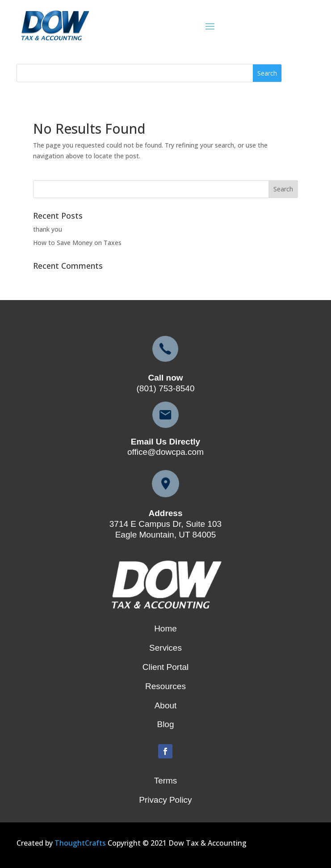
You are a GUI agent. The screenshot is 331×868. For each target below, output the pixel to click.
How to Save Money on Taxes (77, 243)
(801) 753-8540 (166, 388)
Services (165, 648)
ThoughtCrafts (80, 843)
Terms (166, 781)
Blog (165, 724)
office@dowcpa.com (165, 452)
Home (165, 629)
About (166, 705)
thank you (48, 229)
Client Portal (166, 667)
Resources (165, 686)
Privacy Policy (165, 800)
